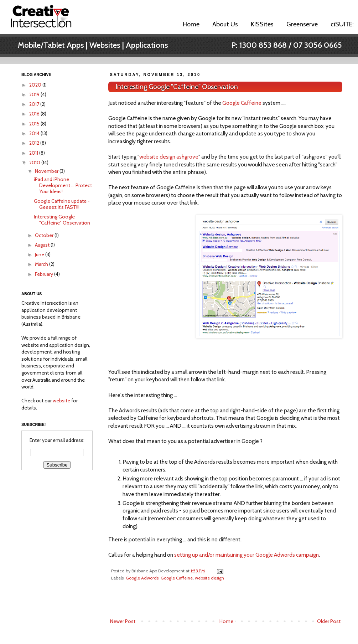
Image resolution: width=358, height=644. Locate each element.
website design (209, 578)
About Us (225, 24)
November (47, 171)
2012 (35, 143)
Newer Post (123, 621)
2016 (35, 114)
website (61, 401)
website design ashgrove (169, 157)
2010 (35, 163)
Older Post (329, 621)
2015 (35, 124)
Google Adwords (142, 578)
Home (191, 24)
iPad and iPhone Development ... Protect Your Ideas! (63, 185)
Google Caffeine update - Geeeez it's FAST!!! (62, 204)
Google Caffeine (242, 103)
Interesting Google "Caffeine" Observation (177, 87)
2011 (34, 153)
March (42, 264)
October (45, 235)
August (43, 245)
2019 (35, 94)
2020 (36, 85)
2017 (35, 104)
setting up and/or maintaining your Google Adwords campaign (247, 555)
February (45, 274)
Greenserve (302, 24)
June (40, 254)
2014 (35, 133)
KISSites (262, 24)
